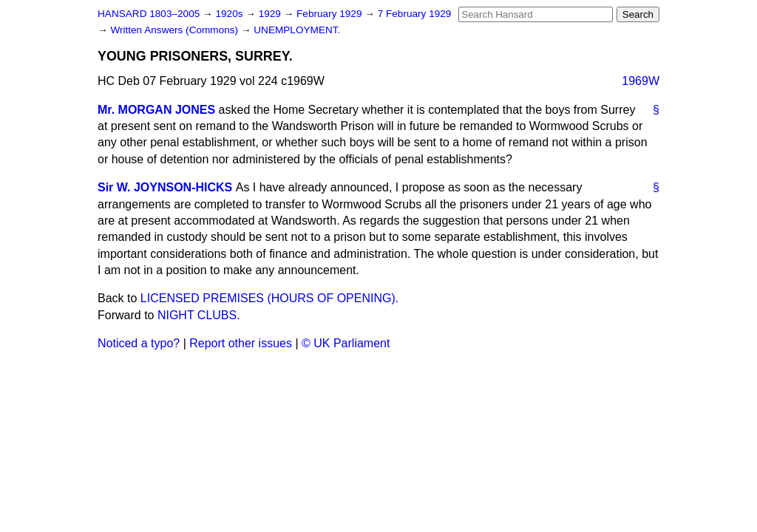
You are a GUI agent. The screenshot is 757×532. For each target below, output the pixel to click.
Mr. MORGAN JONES (156, 110)
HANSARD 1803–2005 (149, 14)
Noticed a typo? (139, 343)
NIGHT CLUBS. (199, 315)
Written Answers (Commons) (176, 30)
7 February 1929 (415, 14)
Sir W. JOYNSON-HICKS (165, 187)
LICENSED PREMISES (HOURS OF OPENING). (269, 298)
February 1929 (330, 14)
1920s (230, 14)
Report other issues (241, 343)
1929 (271, 14)
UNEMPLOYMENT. (297, 30)
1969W (641, 81)
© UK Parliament (346, 343)
